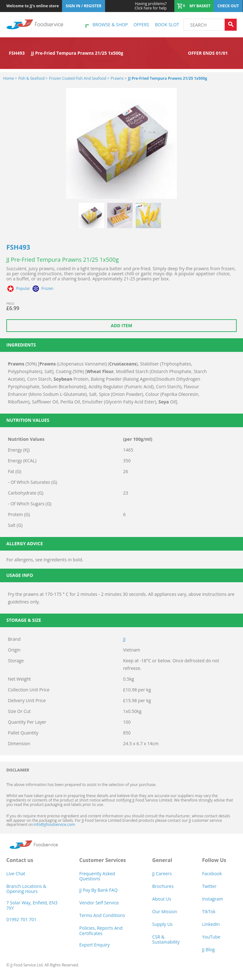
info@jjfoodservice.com (54, 824)
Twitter (209, 886)
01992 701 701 (21, 919)
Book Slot (167, 25)
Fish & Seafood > (33, 78)
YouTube (211, 937)
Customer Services (103, 860)
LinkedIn (211, 924)
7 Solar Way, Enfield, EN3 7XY (32, 905)
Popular (23, 289)
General (162, 860)
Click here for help (150, 6)
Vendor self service (99, 903)
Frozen (47, 289)
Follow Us (214, 860)
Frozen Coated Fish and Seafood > (79, 78)
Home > (10, 78)
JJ (124, 639)
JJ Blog (209, 949)
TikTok (209, 911)
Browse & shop (110, 25)
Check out (228, 6)
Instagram (213, 899)
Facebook (212, 874)
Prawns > (119, 78)
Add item (121, 325)
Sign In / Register (84, 6)
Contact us (20, 860)
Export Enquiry (95, 945)
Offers (141, 25)
